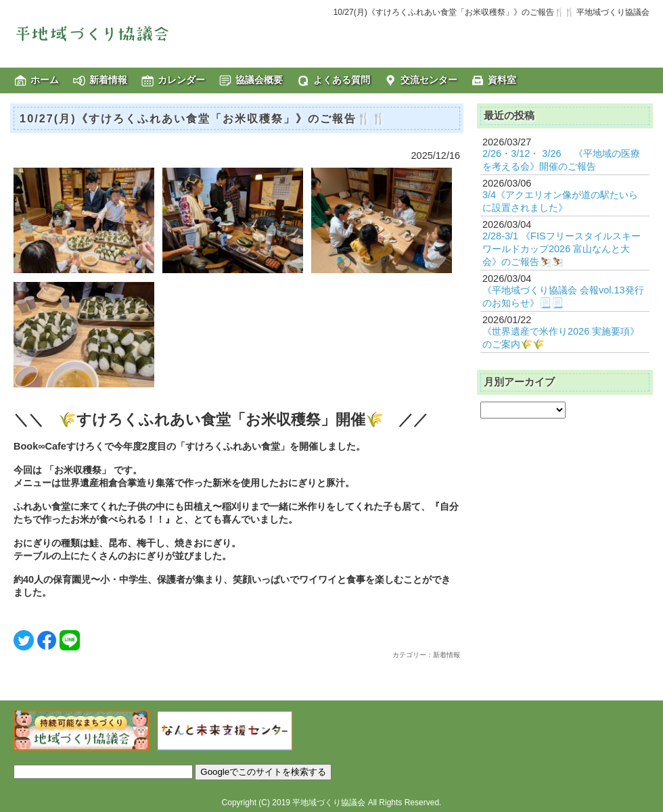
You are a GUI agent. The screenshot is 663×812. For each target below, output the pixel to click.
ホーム (45, 80)
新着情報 (108, 80)
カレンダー (181, 80)
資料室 (502, 80)
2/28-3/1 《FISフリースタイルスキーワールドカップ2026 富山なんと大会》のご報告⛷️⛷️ (562, 249)
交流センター (429, 80)
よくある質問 (342, 80)
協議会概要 (259, 80)
